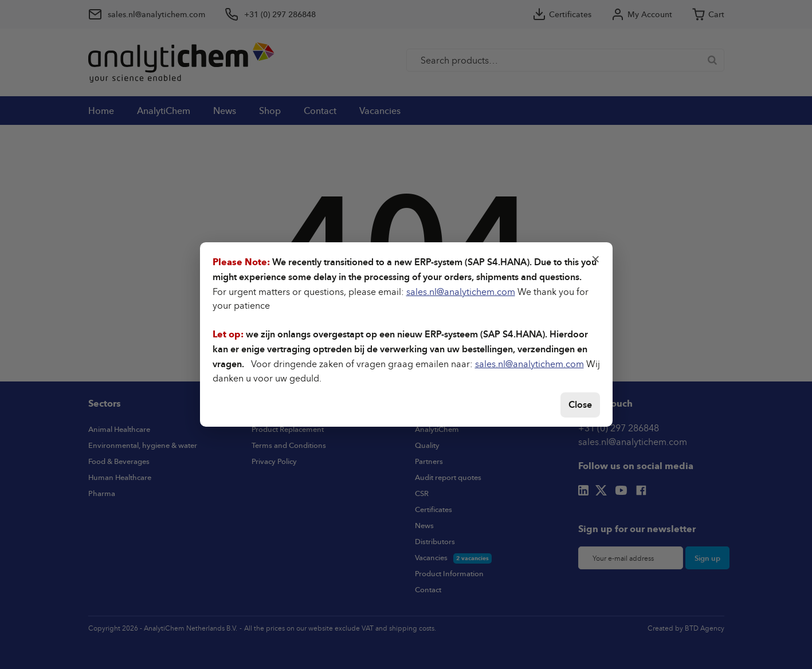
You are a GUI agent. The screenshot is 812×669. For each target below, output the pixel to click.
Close (580, 405)
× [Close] (596, 258)
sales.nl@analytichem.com (461, 292)
